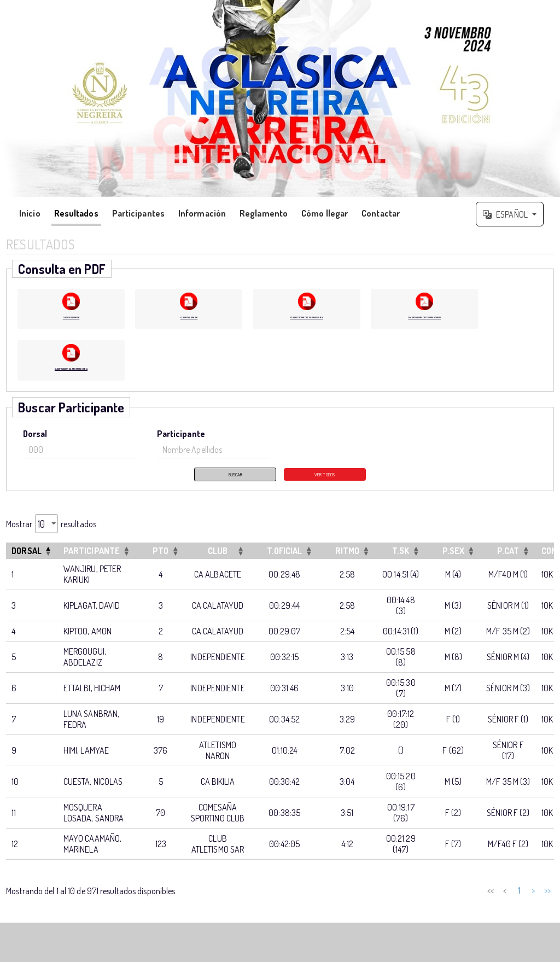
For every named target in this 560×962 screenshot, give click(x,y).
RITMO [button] (348, 563)
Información (202, 213)
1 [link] (425, 902)
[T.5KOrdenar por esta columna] (401, 563)
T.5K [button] (401, 563)
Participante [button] (92, 563)
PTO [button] (161, 563)
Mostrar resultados (51, 536)
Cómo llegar (325, 213)
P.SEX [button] (454, 563)
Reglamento (264, 213)
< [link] (411, 902)
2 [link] (440, 902)
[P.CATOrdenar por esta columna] (508, 563)
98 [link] (519, 902)
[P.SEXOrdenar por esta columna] (454, 563)
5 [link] (482, 902)
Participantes (138, 213)
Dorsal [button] (27, 563)
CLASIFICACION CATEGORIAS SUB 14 (71, 376)
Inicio (30, 213)
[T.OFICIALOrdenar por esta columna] (285, 563)
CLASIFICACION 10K (189, 315)
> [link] (533, 902)
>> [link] (547, 902)
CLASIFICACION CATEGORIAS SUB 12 (424, 320)
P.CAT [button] (508, 563)
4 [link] (468, 902)
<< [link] (397, 902)
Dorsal (35, 442)
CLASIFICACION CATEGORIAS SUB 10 (307, 320)
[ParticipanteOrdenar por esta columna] (97, 563)
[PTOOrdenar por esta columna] (161, 563)
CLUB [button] (218, 563)
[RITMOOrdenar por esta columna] (348, 563)
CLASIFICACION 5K (71, 315)
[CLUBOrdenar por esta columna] (217, 563)
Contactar (381, 213)
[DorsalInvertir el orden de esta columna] (32, 563)
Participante (181, 442)
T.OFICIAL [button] (285, 563)
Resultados (76, 213)
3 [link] (454, 902)
